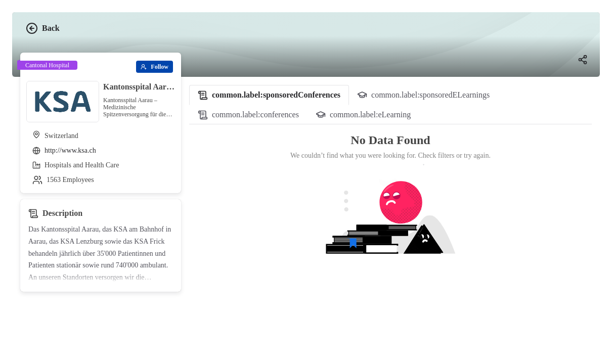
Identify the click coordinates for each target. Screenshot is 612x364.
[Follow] (155, 67)
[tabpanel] (390, 209)
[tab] (269, 95)
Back (43, 28)
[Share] (583, 60)
